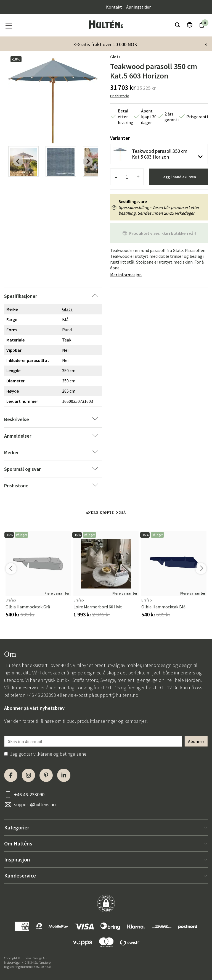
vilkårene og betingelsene (60, 754)
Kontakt (114, 7)
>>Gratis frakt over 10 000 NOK (105, 44)
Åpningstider (138, 7)
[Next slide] (88, 161)
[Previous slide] (18, 161)
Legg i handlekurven (179, 177)
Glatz (115, 57)
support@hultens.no (117, 695)
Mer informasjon (126, 275)
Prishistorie (120, 96)
